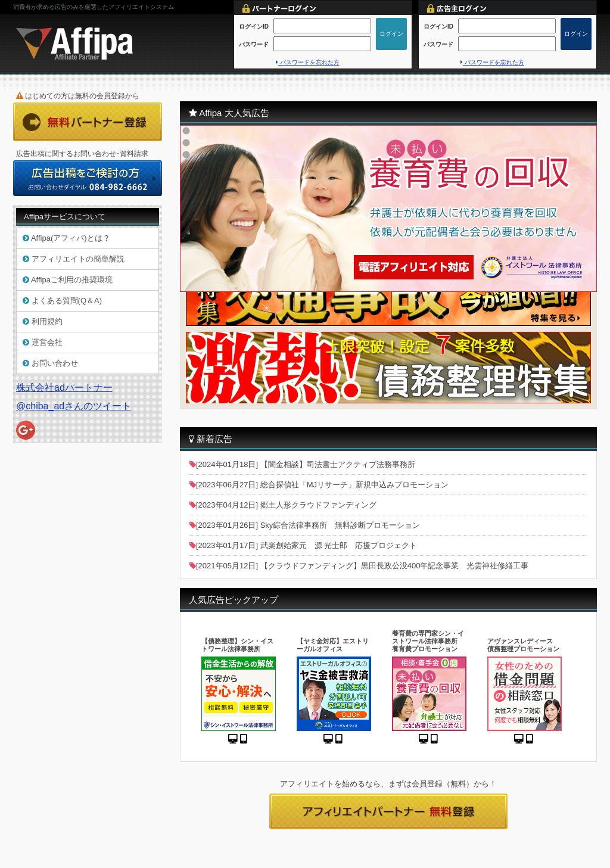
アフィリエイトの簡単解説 (74, 259)
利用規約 (43, 321)
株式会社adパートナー (64, 388)
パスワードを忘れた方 (308, 62)
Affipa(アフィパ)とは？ (66, 238)
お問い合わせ (50, 363)
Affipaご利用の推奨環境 (68, 280)
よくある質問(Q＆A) (62, 301)
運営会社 (43, 342)
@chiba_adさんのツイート (74, 406)
